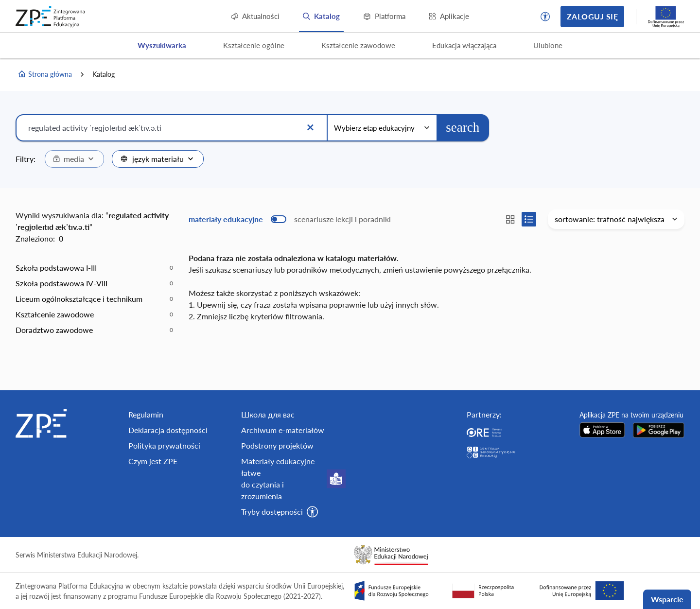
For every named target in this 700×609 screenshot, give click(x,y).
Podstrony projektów (277, 445)
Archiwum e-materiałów (283, 430)
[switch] (290, 219)
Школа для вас (268, 414)
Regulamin (146, 414)
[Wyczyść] (310, 128)
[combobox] (74, 159)
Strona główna (45, 74)
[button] (545, 17)
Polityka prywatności (164, 445)
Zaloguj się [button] (592, 16)
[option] (94, 268)
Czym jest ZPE (153, 461)
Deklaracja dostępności (168, 430)
